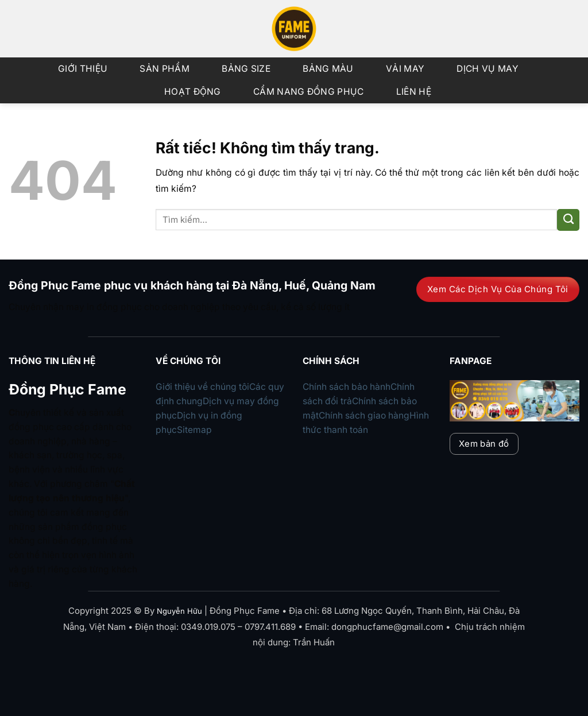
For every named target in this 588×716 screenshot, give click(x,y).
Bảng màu (328, 69)
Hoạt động (193, 92)
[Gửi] (568, 220)
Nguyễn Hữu (179, 611)
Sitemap (194, 430)
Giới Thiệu (83, 69)
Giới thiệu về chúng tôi (202, 387)
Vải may (405, 69)
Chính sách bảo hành (347, 387)
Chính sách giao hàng (364, 415)
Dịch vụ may (487, 69)
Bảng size (246, 69)
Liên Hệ (414, 92)
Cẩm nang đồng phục (309, 92)
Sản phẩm (164, 69)
